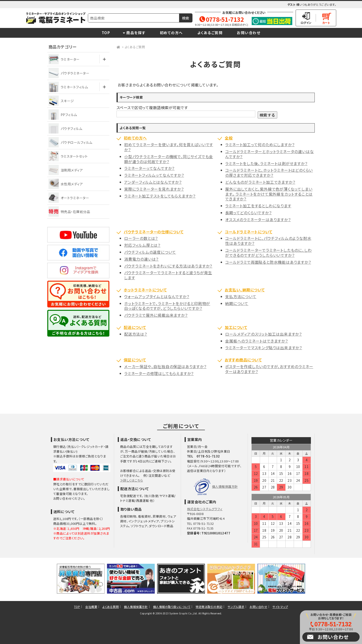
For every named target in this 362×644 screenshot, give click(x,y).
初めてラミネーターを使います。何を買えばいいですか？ (169, 147)
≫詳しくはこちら (132, 480)
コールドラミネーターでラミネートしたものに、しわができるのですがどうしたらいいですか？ (268, 253)
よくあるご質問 (210, 33)
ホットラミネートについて (145, 290)
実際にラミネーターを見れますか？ (154, 189)
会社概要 (91, 607)
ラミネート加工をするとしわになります (258, 206)
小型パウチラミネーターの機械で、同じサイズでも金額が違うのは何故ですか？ (169, 159)
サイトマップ (280, 607)
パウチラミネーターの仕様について (154, 232)
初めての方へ (171, 33)
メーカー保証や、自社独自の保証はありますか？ (165, 366)
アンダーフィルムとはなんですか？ (153, 182)
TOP (106, 33)
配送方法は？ (136, 334)
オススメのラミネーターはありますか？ (258, 220)
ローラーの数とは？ (141, 238)
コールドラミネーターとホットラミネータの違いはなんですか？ (269, 154)
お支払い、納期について (245, 290)
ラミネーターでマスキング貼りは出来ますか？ (264, 348)
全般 (229, 138)
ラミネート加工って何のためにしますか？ (260, 145)
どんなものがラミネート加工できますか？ (260, 182)
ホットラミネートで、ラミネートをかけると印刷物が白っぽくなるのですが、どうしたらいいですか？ (167, 306)
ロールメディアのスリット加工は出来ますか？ (264, 334)
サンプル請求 (236, 607)
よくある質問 (111, 607)
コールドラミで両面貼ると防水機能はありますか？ (268, 262)
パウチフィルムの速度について (150, 252)
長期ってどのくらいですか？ (248, 213)
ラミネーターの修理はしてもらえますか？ (159, 373)
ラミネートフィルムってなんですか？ (154, 175)
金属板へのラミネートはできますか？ (257, 341)
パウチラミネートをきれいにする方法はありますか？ (168, 266)
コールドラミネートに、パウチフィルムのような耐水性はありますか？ (268, 241)
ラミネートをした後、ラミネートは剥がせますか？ (266, 163)
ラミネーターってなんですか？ (149, 168)
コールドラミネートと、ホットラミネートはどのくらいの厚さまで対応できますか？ (269, 173)
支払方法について (241, 296)
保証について (135, 360)
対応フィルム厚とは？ (142, 245)
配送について (135, 327)
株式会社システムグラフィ (205, 509)
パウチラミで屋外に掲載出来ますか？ (156, 315)
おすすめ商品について (243, 360)
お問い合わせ (249, 33)
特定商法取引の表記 (209, 607)
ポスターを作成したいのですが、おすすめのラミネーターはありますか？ (269, 369)
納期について (237, 303)
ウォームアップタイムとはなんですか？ (157, 296)
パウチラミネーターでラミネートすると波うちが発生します (168, 275)
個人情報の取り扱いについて (172, 607)
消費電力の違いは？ (141, 259)
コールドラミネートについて (248, 232)
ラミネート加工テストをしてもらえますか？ (160, 196)
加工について (236, 327)
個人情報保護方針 (225, 486)
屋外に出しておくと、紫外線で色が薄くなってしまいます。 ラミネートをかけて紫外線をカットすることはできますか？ (269, 194)
